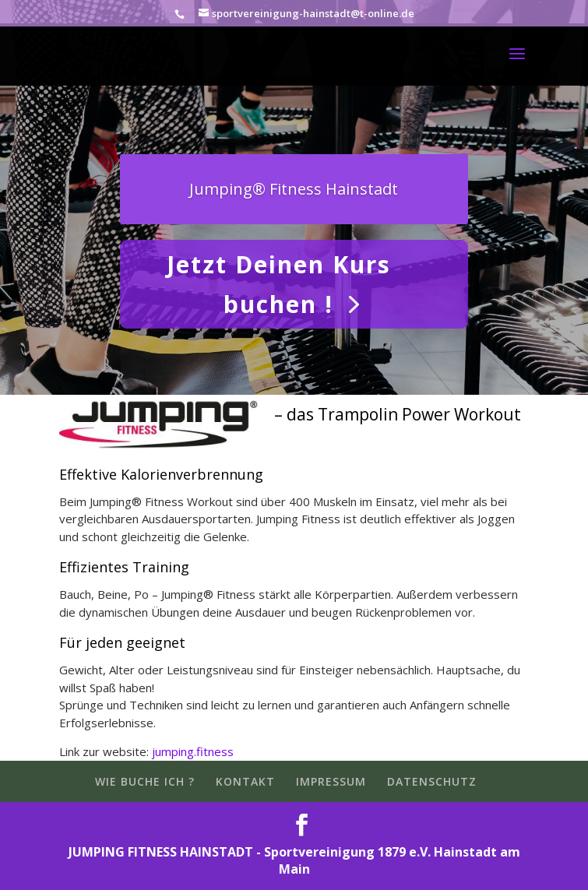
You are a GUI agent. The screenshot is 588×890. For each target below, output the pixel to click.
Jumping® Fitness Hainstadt (294, 189)
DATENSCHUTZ (432, 781)
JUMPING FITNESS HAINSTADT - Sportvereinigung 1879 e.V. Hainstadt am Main (294, 861)
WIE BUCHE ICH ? (145, 781)
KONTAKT (245, 781)
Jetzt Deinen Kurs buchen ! (279, 284)
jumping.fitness (193, 751)
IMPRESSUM (331, 781)
